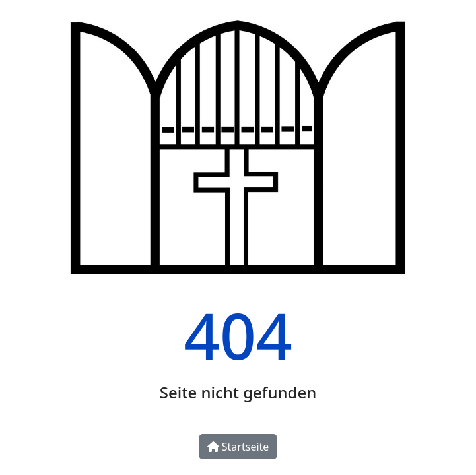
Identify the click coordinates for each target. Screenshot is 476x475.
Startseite (238, 447)
